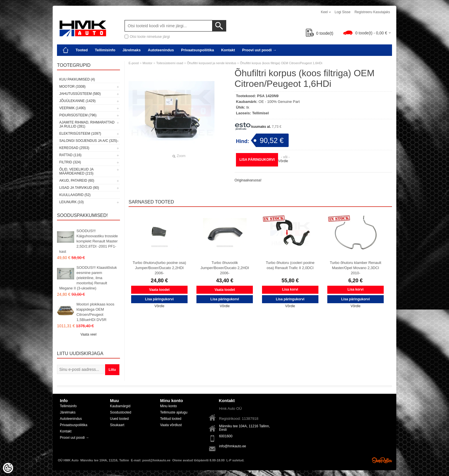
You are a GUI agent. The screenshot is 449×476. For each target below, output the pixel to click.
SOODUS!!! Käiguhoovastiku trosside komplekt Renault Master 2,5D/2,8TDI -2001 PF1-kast (89, 241)
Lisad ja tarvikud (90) (79, 188)
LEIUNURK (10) (71, 202)
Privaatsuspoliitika (197, 50)
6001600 (226, 436)
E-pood (134, 63)
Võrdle (283, 161)
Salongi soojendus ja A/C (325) (88, 141)
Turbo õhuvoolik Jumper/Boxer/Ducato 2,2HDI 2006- (225, 268)
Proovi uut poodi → (259, 50)
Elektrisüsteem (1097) (80, 134)
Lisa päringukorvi (257, 160)
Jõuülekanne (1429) (77, 101)
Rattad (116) (70, 155)
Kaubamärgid (120, 406)
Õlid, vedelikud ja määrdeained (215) (76, 171)
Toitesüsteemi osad (170, 63)
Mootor (147, 63)
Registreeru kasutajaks (372, 12)
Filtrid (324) (70, 162)
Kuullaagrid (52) (75, 195)
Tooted (82, 50)
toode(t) (320, 33)
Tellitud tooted (171, 419)
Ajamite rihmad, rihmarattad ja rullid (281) (87, 124)
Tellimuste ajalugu (174, 412)
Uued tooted (119, 419)
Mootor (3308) (72, 87)
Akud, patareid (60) (77, 181)
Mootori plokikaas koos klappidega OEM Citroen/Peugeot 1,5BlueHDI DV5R (95, 312)
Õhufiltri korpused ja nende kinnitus (212, 63)
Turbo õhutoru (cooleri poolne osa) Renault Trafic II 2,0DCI (290, 265)
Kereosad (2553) (74, 148)
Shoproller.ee (382, 460)
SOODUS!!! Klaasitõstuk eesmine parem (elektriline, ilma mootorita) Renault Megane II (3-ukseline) (88, 278)
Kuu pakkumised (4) (77, 79)
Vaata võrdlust (171, 425)
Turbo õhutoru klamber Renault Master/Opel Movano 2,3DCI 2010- (356, 268)
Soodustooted (121, 412)
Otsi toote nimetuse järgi (150, 37)
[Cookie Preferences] (8, 468)
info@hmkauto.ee (233, 446)
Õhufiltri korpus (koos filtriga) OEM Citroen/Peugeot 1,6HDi (281, 63)
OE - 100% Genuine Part (279, 102)
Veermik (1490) (72, 108)
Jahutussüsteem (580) (80, 94)
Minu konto (169, 406)
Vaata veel (88, 334)
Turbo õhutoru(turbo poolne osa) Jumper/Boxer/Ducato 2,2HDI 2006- (159, 268)
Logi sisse (343, 12)
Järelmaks (132, 50)
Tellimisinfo (105, 50)
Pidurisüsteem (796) (78, 115)
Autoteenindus (161, 50)
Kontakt (228, 50)
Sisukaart (117, 425)
